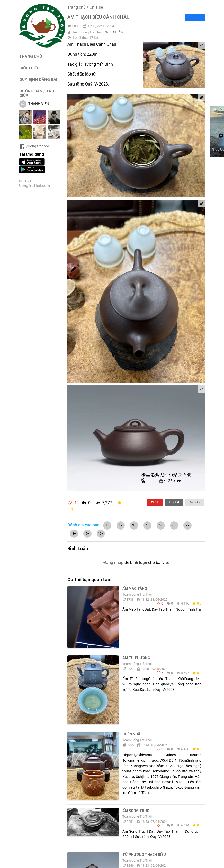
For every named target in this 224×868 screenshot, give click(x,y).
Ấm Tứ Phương (136, 658)
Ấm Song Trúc (136, 811)
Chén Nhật (132, 734)
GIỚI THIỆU (29, 68)
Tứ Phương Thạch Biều (144, 855)
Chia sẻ (96, 7)
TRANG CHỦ (31, 56)
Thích (155, 502)
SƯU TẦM (117, 32)
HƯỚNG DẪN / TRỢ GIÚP (37, 93)
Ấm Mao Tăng (135, 589)
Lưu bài (174, 502)
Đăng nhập (113, 563)
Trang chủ (77, 7)
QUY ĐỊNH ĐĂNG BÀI (38, 79)
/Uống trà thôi (34, 146)
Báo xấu (195, 502)
